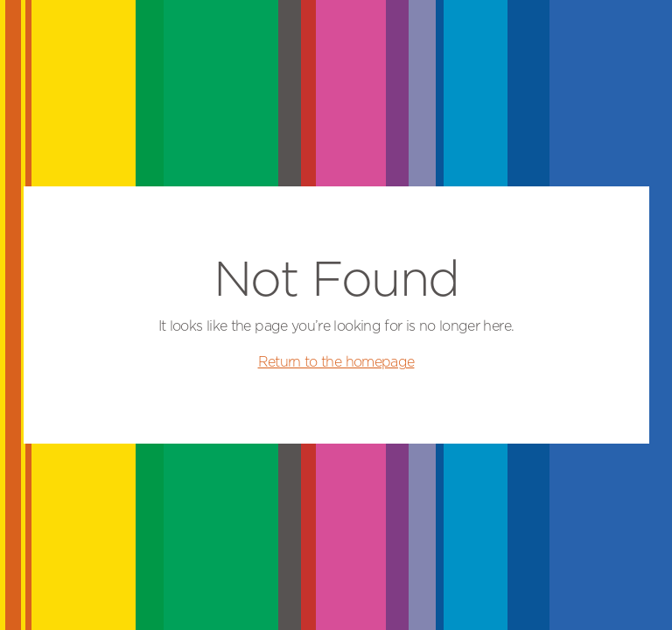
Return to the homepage (336, 362)
